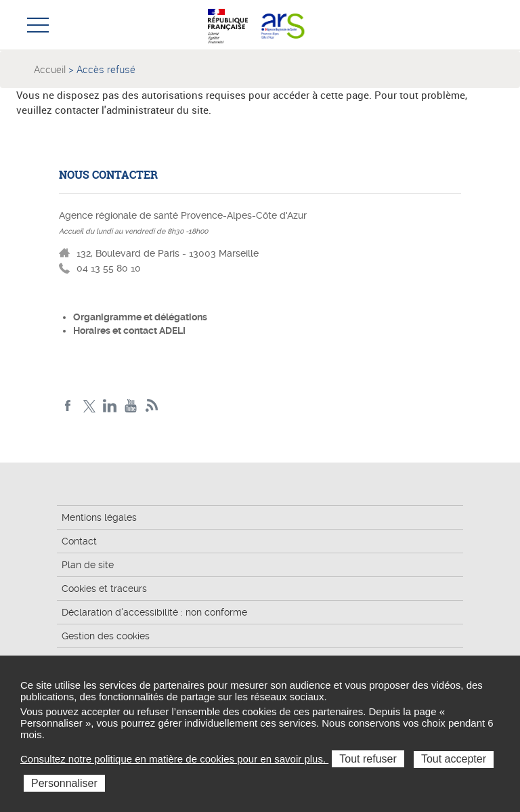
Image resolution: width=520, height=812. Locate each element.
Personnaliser (64, 783)
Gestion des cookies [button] (106, 636)
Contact (79, 541)
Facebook (68, 406)
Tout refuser (368, 759)
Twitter (89, 406)
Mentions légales (99, 517)
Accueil (50, 69)
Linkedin (110, 406)
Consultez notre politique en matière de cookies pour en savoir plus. (174, 759)
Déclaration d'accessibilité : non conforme (154, 612)
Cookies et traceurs (104, 589)
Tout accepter (454, 759)
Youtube (131, 406)
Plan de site (88, 565)
